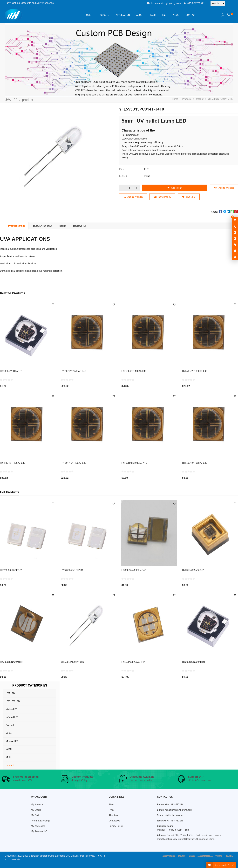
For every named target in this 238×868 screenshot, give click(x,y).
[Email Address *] (119, 444)
